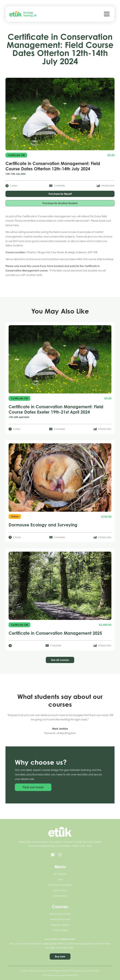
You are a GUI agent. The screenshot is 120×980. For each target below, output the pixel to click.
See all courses (60, 660)
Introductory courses (60, 914)
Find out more (33, 789)
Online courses (60, 930)
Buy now (60, 956)
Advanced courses (60, 919)
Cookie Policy (60, 896)
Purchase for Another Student (60, 203)
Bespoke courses (60, 925)
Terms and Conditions (60, 885)
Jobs (60, 879)
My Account (60, 874)
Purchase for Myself (60, 194)
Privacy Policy (60, 890)
